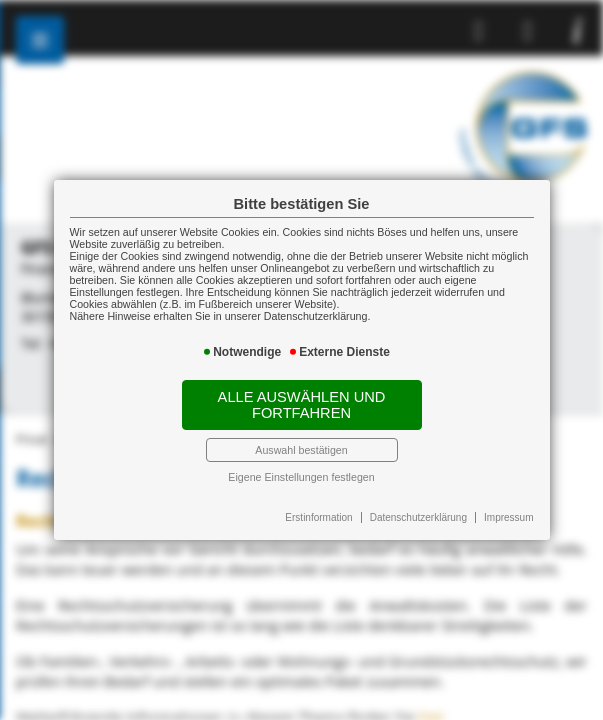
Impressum (508, 517)
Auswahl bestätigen (301, 450)
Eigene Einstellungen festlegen (301, 477)
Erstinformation (318, 517)
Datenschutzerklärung (418, 517)
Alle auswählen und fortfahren (302, 405)
